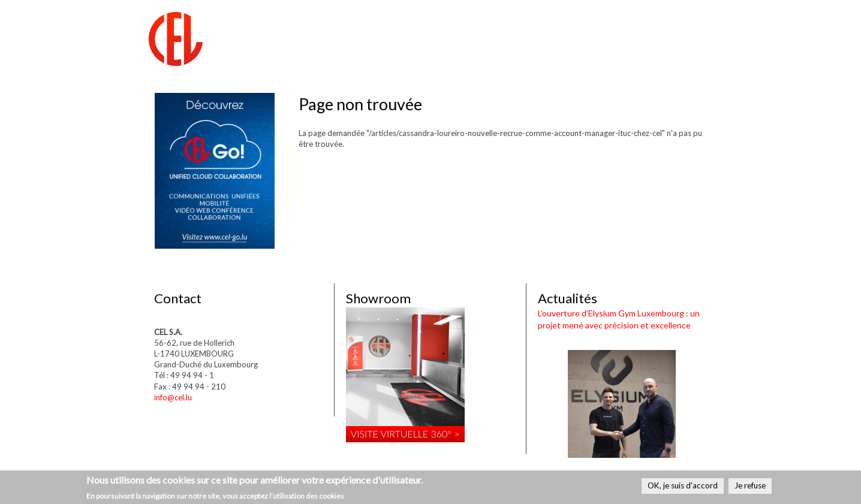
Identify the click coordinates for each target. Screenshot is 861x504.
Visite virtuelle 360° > (405, 434)
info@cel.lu (173, 397)
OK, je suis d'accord (683, 485)
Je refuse (750, 485)
